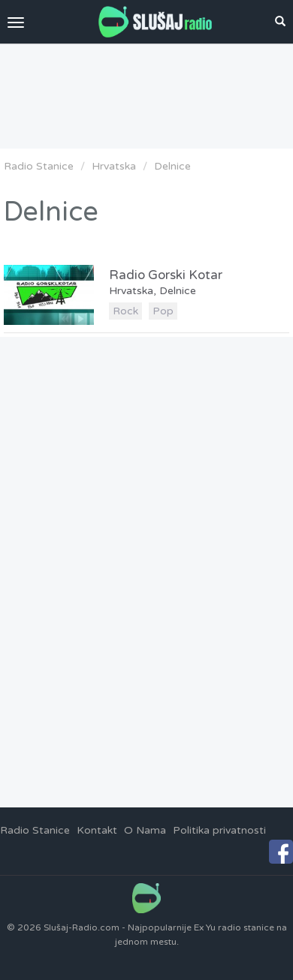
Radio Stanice (39, 166)
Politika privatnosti (219, 830)
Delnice (172, 166)
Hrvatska (114, 166)
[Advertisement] (146, 96)
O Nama (145, 830)
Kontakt (97, 830)
